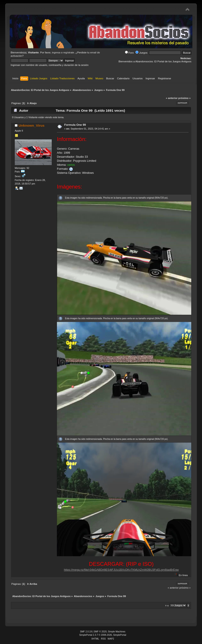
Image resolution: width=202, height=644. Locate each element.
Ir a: (167, 605)
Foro (129, 53)
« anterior (172, 98)
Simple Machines (117, 632)
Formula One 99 (75, 125)
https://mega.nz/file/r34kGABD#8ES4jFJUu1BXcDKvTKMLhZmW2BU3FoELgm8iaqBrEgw (121, 570)
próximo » (184, 98)
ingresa (56, 52)
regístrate (69, 52)
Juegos (141, 53)
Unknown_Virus (32, 125)
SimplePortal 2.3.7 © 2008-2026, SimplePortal (103, 635)
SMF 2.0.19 (86, 632)
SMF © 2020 (100, 632)
